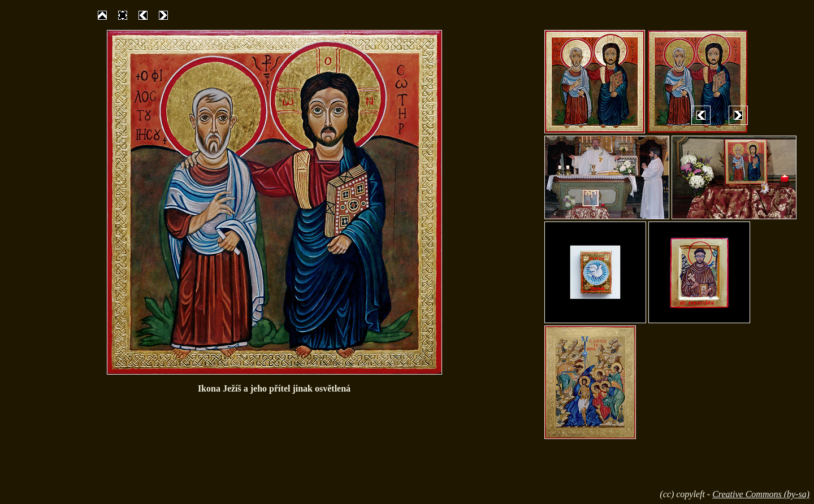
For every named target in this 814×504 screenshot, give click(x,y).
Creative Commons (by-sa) (761, 494)
